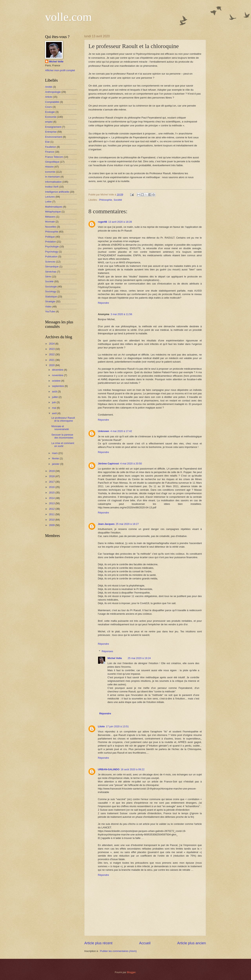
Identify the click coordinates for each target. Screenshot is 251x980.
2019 (52, 471)
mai (54, 408)
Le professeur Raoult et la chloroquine (63, 419)
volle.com (68, 17)
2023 (52, 349)
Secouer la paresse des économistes (62, 436)
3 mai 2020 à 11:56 (121, 314)
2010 (52, 520)
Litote (101, 726)
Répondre (103, 303)
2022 (52, 354)
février (56, 458)
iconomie (50, 172)
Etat (47, 142)
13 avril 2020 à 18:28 (120, 222)
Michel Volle (115, 658)
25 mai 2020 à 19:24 (139, 658)
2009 (52, 525)
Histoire (49, 167)
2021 (52, 360)
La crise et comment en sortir (63, 445)
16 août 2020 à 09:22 (133, 769)
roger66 (102, 222)
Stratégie (50, 301)
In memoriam (52, 177)
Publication (51, 257)
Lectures (50, 197)
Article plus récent (98, 943)
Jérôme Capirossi (108, 464)
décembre (58, 370)
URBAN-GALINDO (109, 769)
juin (54, 402)
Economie (51, 117)
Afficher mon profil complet (60, 70)
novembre (58, 375)
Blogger (131, 972)
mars (55, 453)
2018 (52, 476)
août (55, 392)
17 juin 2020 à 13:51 (117, 726)
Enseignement (53, 127)
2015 (52, 493)
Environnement (54, 137)
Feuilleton (51, 147)
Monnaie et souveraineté (60, 428)
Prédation (50, 242)
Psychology (52, 252)
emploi (49, 122)
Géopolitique (52, 162)
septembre (58, 386)
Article (49, 97)
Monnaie (50, 222)
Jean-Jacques (106, 524)
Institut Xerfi (52, 187)
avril (55, 413)
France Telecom (54, 157)
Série (48, 277)
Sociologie (51, 287)
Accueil (145, 943)
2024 (52, 344)
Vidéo (48, 307)
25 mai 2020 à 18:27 (127, 524)
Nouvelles (51, 227)
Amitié (49, 87)
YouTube (50, 311)
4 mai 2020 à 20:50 (131, 464)
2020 (52, 365)
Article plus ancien (192, 943)
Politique (50, 237)
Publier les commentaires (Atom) (118, 951)
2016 (52, 487)
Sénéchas (51, 272)
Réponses (107, 651)
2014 (52, 498)
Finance (50, 152)
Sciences (50, 262)
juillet (55, 397)
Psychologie (52, 247)
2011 (52, 514)
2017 (52, 482)
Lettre (48, 202)
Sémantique (52, 267)
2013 (52, 503)
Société (118, 200)
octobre (57, 381)
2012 (52, 509)
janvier (56, 464)
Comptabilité (52, 102)
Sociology (51, 291)
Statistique (51, 297)
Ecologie (50, 112)
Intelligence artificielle (57, 192)
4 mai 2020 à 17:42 (121, 431)
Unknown (104, 431)
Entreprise (51, 132)
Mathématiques (54, 207)
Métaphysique (53, 212)
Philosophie (106, 200)
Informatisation (53, 182)
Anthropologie (53, 92)
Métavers (50, 217)
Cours (48, 107)
